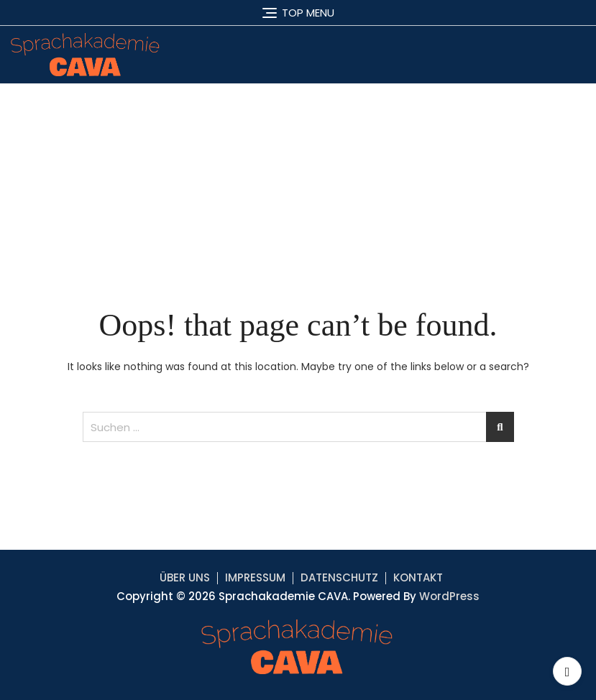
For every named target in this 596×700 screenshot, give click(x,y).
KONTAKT (418, 577)
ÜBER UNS (185, 577)
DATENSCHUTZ (339, 577)
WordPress (449, 596)
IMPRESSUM (255, 577)
